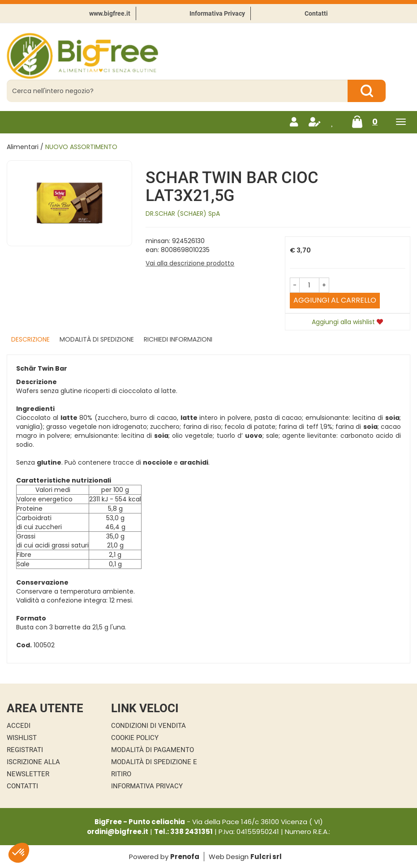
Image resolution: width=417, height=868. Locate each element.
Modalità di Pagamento (153, 750)
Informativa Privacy (217, 13)
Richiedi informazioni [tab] (178, 339)
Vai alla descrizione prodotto (190, 263)
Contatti (316, 13)
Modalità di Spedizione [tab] (97, 339)
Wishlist (22, 738)
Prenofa (185, 857)
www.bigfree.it (110, 13)
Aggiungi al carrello (335, 300)
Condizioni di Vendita (148, 726)
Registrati (25, 750)
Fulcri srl (266, 857)
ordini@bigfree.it (118, 832)
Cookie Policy (135, 738)
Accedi (19, 726)
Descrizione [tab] (30, 339)
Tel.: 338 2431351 (183, 832)
